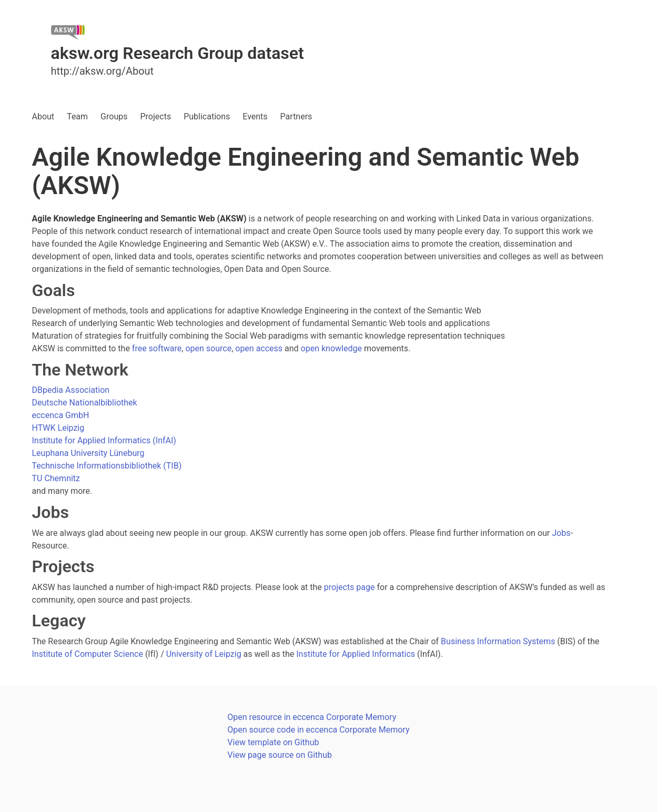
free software (157, 348)
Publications (207, 116)
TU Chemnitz (56, 478)
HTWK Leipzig (58, 428)
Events (255, 116)
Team (77, 116)
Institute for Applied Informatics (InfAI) (104, 440)
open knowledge (331, 348)
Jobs (561, 533)
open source (208, 348)
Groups (114, 116)
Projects (155, 116)
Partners (296, 116)
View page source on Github (280, 755)
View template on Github (273, 742)
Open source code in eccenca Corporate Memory (318, 730)
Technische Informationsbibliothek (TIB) (107, 466)
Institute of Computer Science (88, 654)
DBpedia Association (71, 390)
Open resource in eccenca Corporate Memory (312, 717)
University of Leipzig (204, 654)
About (43, 116)
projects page (350, 587)
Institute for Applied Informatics (356, 654)
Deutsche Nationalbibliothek (85, 403)
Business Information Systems (498, 641)
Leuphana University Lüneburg (88, 453)
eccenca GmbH (61, 415)
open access (259, 348)
